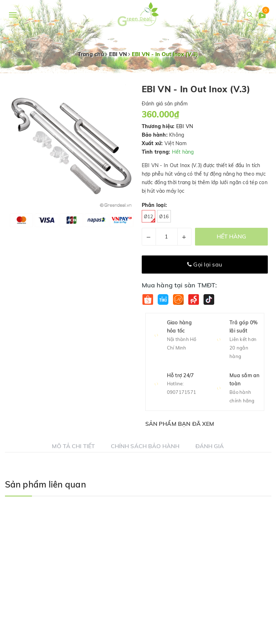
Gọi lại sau (205, 264)
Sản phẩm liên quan (45, 484)
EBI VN (185, 126)
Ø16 (164, 216)
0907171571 (182, 392)
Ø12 (150, 218)
